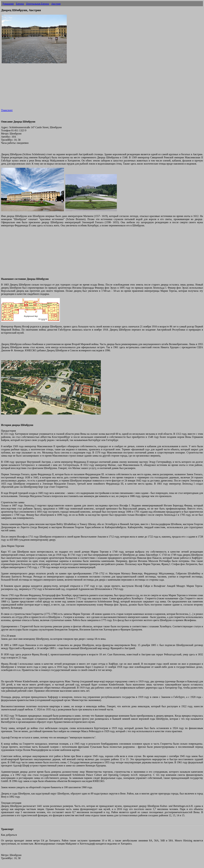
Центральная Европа (37, 4)
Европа (20, 4)
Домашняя (8, 4)
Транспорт (7, 110)
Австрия (56, 4)
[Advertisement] (79, 88)
